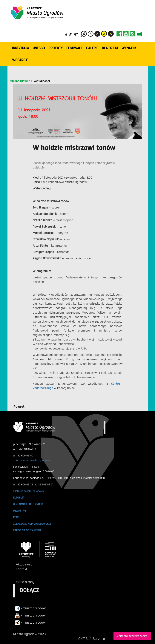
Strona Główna (20, 81)
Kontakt (22, 569)
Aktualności (42, 81)
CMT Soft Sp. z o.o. (92, 639)
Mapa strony (25, 582)
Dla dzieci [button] (110, 48)
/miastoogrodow (30, 608)
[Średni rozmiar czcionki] (71, 34)
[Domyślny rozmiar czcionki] (66, 34)
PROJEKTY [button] (56, 48)
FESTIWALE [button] (74, 48)
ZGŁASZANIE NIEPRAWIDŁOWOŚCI (32, 524)
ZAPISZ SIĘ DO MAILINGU (27, 530)
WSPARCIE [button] (20, 60)
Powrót (19, 407)
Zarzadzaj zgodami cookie (132, 636)
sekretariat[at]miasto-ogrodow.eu (33, 460)
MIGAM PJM (19, 511)
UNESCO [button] (39, 48)
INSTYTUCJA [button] (21, 48)
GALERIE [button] (92, 48)
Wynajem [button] (129, 48)
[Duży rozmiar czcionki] (76, 34)
